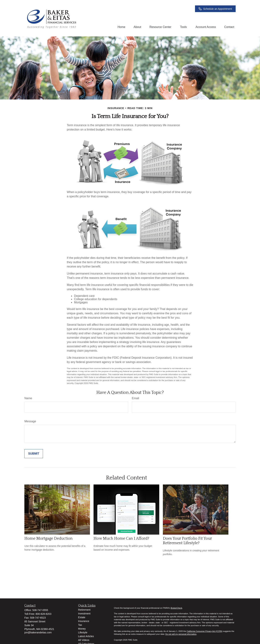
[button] (121, 27)
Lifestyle (83, 632)
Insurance (84, 621)
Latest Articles (86, 636)
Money (82, 629)
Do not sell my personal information (181, 634)
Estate (82, 617)
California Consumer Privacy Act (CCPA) (205, 631)
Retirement (84, 610)
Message (30, 421)
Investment (84, 614)
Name (28, 398)
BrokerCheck (176, 608)
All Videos (84, 640)
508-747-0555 (40, 610)
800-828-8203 (43, 614)
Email (135, 398)
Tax (80, 625)
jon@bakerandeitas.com (38, 632)
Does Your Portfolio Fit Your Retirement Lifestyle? (187, 541)
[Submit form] (34, 454)
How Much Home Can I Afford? (121, 538)
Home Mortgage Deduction (48, 538)
